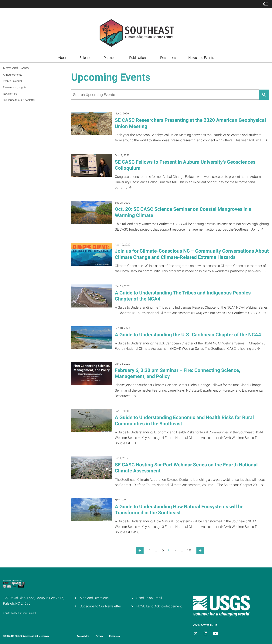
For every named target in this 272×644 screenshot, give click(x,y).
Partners (110, 58)
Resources (168, 58)
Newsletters (10, 94)
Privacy (99, 636)
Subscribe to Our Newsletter (100, 606)
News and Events (201, 58)
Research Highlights (15, 87)
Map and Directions (94, 598)
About (62, 58)
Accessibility (83, 636)
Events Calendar (13, 81)
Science (85, 58)
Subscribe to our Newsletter (19, 100)
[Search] (264, 95)
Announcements (13, 75)
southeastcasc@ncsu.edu (20, 613)
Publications (138, 58)
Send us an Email (149, 598)
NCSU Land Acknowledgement (159, 606)
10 (189, 550)
